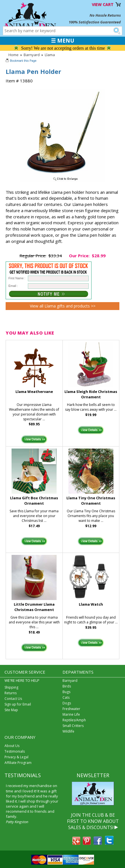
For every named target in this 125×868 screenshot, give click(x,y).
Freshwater (71, 709)
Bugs (66, 692)
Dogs (67, 703)
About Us (12, 746)
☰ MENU (63, 41)
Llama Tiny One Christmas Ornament (91, 501)
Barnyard (32, 55)
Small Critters (73, 726)
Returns (11, 693)
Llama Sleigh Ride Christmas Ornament (91, 394)
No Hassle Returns (105, 15)
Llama (50, 55)
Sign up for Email (18, 704)
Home (14, 55)
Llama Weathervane (34, 392)
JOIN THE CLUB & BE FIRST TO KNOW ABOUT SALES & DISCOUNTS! (93, 821)
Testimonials (15, 751)
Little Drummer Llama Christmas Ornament (34, 607)
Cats (66, 697)
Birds (67, 686)
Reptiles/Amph (74, 720)
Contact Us (13, 699)
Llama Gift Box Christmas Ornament (34, 501)
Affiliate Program (18, 763)
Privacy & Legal (16, 757)
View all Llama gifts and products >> (63, 306)
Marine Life (71, 714)
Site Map (11, 710)
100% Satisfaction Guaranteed (95, 22)
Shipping (11, 687)
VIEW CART (103, 4)
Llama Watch (91, 604)
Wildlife (68, 731)
